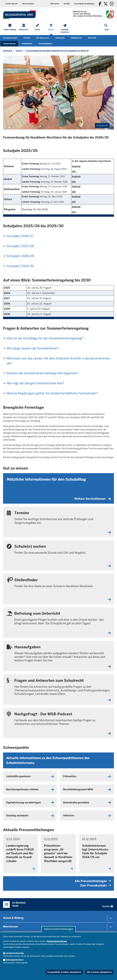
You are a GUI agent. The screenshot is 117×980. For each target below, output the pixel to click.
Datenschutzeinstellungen (59, 929)
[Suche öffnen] (107, 29)
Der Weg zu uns (43, 38)
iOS (74, 172)
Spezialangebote (45, 44)
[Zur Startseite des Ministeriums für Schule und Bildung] (19, 15)
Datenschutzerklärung (57, 941)
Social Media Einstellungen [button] (84, 4)
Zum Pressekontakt (96, 885)
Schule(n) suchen (10, 38)
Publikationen (76, 38)
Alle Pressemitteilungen (93, 881)
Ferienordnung (9, 44)
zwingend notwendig (15, 953)
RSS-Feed (92, 38)
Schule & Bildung (13, 918)
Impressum (60, 38)
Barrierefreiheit (28, 4)
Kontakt (67, 4)
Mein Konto (55, 4)
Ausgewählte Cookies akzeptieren (64, 972)
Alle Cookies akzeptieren (99, 972)
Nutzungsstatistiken (15, 960)
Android (76, 166)
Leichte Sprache (12, 4)
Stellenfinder (27, 44)
